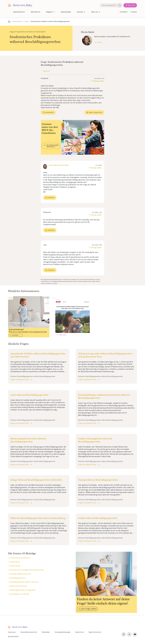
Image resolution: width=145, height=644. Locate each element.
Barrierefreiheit (13, 636)
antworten (51, 198)
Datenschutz (80, 632)
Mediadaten (46, 632)
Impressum (12, 632)
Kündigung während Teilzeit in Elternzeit (24, 582)
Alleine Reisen (15, 562)
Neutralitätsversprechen (29, 632)
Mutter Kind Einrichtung (19, 586)
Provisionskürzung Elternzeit (20, 558)
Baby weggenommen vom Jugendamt (23, 590)
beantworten (49, 112)
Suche (120, 5)
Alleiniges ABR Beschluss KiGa (21, 574)
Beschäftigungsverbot (18, 578)
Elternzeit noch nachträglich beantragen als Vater (27, 570)
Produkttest (124, 12)
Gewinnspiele (66, 12)
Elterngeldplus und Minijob (20, 594)
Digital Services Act (95, 632)
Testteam (134, 12)
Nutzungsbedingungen (63, 632)
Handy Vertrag (15, 566)
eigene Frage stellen (96, 112)
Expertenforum (19, 12)
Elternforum (36, 12)
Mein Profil (131, 5)
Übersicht (46, 71)
